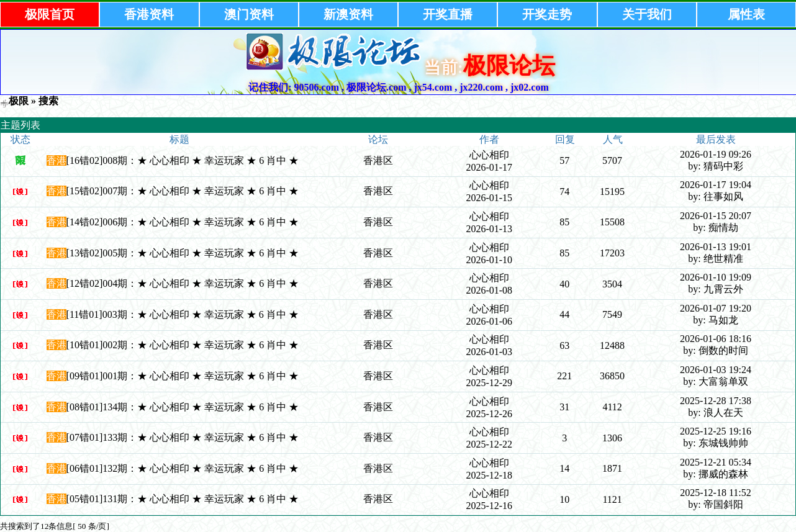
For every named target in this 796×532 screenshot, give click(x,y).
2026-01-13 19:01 (716, 247)
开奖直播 (448, 14)
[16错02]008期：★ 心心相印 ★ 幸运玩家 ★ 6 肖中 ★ (183, 160)
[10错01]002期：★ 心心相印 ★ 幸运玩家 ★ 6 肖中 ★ (183, 345)
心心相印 (489, 155)
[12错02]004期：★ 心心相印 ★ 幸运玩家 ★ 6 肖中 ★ (183, 283)
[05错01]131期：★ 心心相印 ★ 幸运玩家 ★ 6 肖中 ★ (183, 499)
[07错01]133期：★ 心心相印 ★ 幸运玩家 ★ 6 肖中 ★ (183, 437)
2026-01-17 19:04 (716, 185)
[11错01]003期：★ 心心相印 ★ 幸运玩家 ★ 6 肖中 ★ (183, 314)
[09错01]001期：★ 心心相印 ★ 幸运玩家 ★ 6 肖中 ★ (183, 376)
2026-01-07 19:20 (716, 308)
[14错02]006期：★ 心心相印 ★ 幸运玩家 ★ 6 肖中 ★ (183, 222)
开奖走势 (547, 14)
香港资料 (149, 14)
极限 (19, 101)
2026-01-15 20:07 (716, 216)
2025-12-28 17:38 (716, 401)
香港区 (378, 160)
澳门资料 (249, 14)
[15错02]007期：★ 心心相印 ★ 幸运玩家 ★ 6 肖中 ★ (183, 191)
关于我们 (647, 14)
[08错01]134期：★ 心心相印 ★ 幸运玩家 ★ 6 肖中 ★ (183, 407)
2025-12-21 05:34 (716, 462)
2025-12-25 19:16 (716, 431)
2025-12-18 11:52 (716, 493)
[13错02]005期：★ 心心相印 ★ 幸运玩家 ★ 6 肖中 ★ (183, 253)
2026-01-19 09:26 (716, 154)
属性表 (746, 14)
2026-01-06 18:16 (716, 339)
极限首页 (50, 14)
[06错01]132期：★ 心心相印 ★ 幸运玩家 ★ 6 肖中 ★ (183, 468)
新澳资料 (348, 14)
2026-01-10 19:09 (716, 277)
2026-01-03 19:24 (716, 370)
